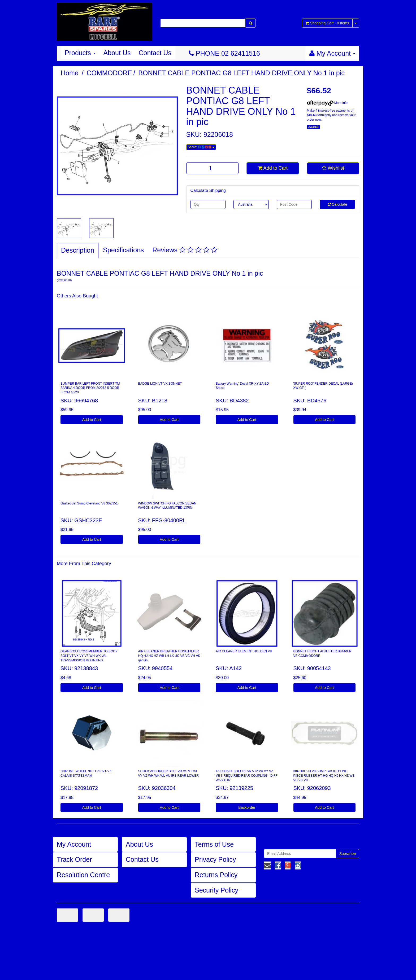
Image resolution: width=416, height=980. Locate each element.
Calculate (337, 204)
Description (78, 250)
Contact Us (155, 53)
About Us (117, 53)
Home (70, 73)
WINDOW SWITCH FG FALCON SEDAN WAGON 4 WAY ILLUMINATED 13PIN (167, 506)
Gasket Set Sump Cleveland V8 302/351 (89, 503)
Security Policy (216, 890)
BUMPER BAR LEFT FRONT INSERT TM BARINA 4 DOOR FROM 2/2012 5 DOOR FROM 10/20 (90, 388)
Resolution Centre (83, 875)
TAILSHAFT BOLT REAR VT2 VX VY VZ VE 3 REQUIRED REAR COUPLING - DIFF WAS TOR (247, 776)
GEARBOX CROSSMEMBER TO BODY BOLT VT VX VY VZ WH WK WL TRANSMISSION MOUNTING (89, 656)
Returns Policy (216, 875)
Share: (201, 147)
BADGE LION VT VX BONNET (160, 384)
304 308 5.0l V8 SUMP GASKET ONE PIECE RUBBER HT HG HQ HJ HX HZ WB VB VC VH (324, 776)
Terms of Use (214, 844)
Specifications (123, 250)
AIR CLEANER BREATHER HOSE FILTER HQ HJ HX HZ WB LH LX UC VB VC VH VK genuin (169, 656)
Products (80, 53)
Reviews (185, 250)
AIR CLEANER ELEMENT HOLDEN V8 (244, 651)
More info (327, 103)
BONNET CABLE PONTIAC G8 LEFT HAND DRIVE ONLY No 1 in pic (241, 73)
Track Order (74, 859)
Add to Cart (273, 168)
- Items (327, 23)
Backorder (247, 807)
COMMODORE (109, 73)
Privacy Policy (215, 859)
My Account (74, 844)
